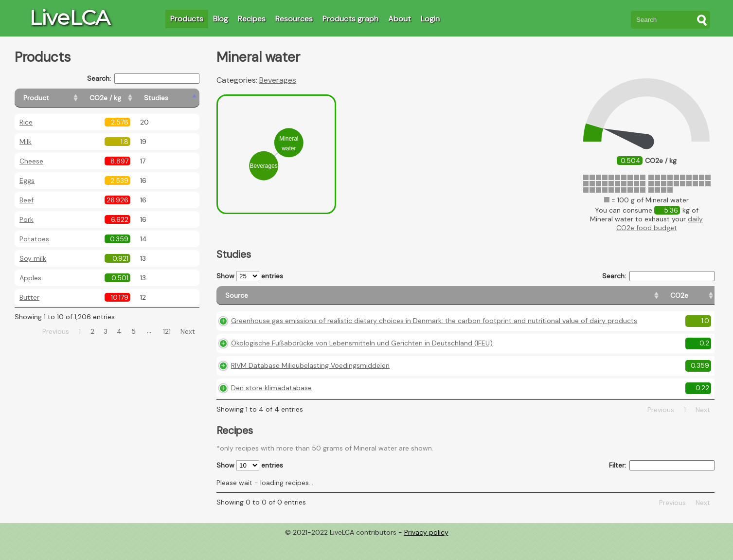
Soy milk (33, 258)
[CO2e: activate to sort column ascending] (523, 300)
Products (187, 19)
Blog (221, 19)
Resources (294, 19)
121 (167, 331)
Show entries (250, 276)
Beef (27, 200)
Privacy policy (426, 553)
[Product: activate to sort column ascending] (59, 98)
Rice (26, 122)
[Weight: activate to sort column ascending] (696, 300)
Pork (27, 219)
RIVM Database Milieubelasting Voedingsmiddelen (310, 386)
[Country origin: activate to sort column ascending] (569, 300)
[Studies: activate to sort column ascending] (178, 98)
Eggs (27, 181)
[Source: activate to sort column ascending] (361, 300)
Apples (30, 278)
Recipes (252, 19)
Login (430, 19)
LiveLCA (70, 18)
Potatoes (34, 239)
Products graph (350, 19)
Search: (143, 79)
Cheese (31, 161)
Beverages (278, 80)
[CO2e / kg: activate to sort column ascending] (130, 98)
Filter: (662, 486)
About (400, 19)
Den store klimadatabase (271, 408)
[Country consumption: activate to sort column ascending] (636, 300)
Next (188, 331)
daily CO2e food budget (660, 223)
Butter (29, 297)
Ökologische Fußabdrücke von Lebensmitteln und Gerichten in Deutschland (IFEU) (362, 363)
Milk (26, 142)
